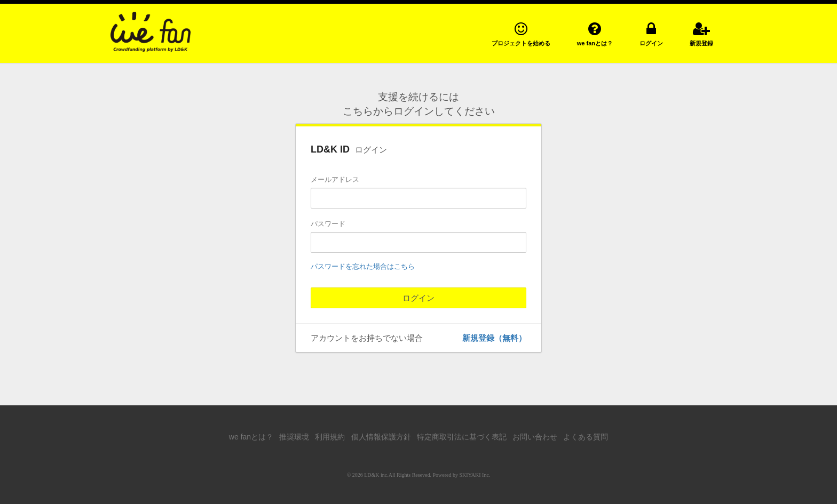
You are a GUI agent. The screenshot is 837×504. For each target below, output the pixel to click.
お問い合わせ (535, 437)
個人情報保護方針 (381, 437)
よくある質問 (586, 437)
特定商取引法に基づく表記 (462, 437)
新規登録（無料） (494, 338)
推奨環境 (294, 437)
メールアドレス (335, 179)
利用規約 (330, 437)
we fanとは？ (251, 437)
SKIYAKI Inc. (475, 475)
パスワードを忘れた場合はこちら (363, 266)
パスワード (328, 224)
